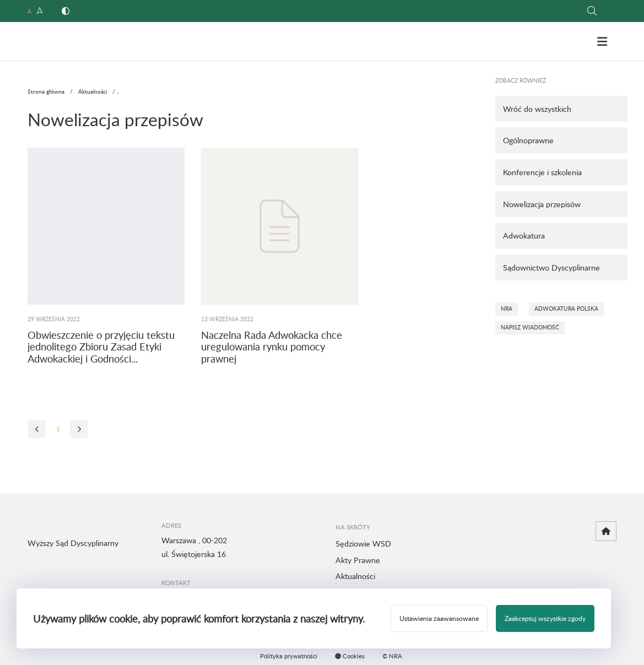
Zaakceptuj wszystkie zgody (545, 618)
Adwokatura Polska (566, 309)
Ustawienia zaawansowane (439, 618)
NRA (507, 309)
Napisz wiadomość (530, 327)
